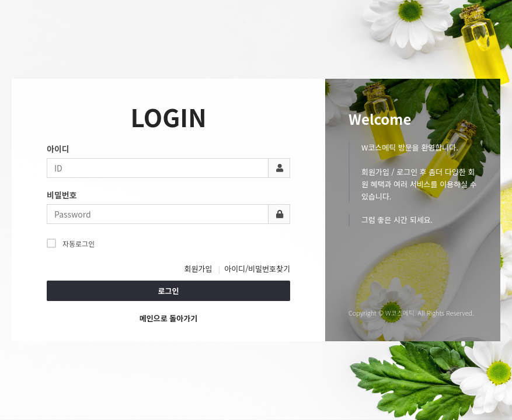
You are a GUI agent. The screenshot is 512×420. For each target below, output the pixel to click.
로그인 (169, 291)
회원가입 (198, 269)
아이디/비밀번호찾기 (257, 269)
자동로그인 (71, 243)
